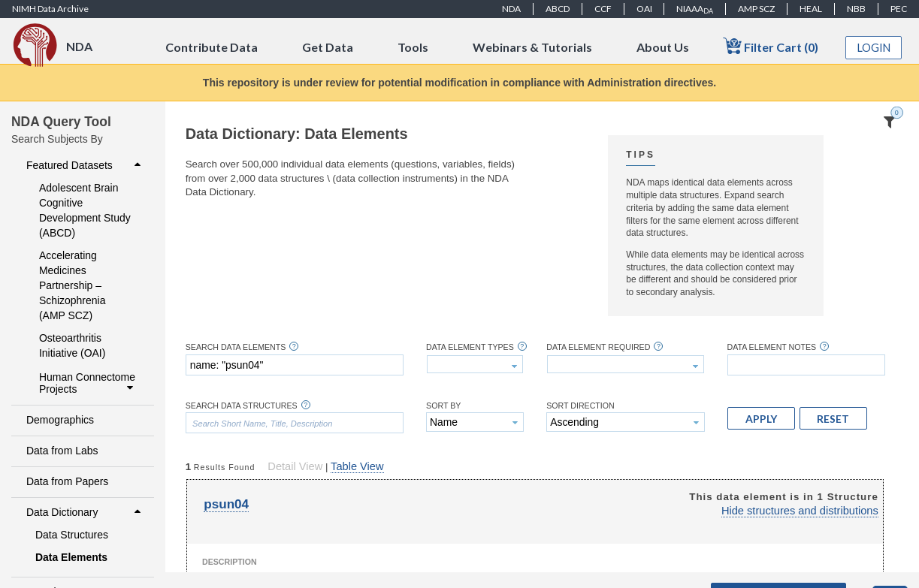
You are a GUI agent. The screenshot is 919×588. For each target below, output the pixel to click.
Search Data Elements (236, 347)
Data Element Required (598, 347)
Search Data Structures (242, 406)
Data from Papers (67, 481)
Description (230, 562)
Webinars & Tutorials (532, 47)
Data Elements (71, 557)
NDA (511, 9)
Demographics (60, 420)
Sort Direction (580, 406)
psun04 (226, 504)
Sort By (443, 406)
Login (874, 48)
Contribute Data (212, 47)
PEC (899, 9)
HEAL (811, 9)
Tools (413, 47)
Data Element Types (470, 347)
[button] (761, 418)
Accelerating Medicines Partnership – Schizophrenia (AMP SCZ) (72, 285)
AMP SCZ (756, 9)
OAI (644, 9)
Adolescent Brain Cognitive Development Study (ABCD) (85, 210)
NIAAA (695, 9)
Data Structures (72, 535)
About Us (663, 47)
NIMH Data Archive (50, 9)
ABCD (558, 9)
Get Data (328, 47)
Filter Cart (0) (771, 46)
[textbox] (295, 365)
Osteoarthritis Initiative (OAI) (72, 345)
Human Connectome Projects (88, 383)
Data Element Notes (772, 347)
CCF (603, 9)
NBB (856, 9)
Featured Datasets (85, 165)
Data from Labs (62, 451)
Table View (357, 466)
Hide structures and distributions (800, 511)
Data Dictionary (85, 512)
